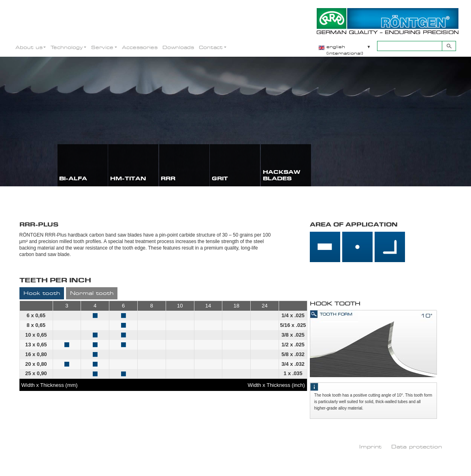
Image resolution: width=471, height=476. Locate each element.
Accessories (140, 47)
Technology (67, 47)
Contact (211, 47)
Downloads (178, 47)
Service (102, 47)
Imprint (370, 446)
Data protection (417, 446)
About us (29, 47)
